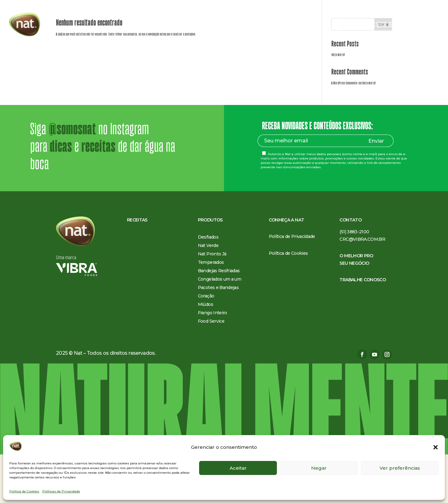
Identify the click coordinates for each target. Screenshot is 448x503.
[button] (436, 447)
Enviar (376, 190)
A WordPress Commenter (345, 132)
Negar (319, 468)
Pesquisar (383, 73)
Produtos (186, 25)
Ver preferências (400, 468)
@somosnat (72, 178)
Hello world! (338, 103)
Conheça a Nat (222, 25)
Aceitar (238, 468)
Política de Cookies (24, 491)
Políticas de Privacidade (61, 491)
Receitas (162, 25)
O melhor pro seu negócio (268, 25)
